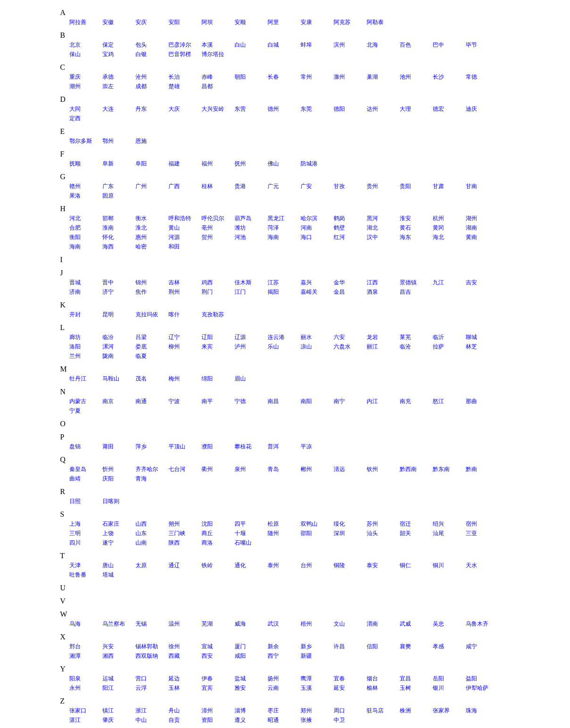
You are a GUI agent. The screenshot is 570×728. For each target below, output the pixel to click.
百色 (405, 45)
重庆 (75, 77)
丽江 (372, 347)
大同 (75, 109)
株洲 (405, 711)
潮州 (75, 86)
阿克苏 (342, 22)
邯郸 (108, 218)
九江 (438, 282)
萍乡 (141, 447)
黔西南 (408, 469)
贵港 (240, 186)
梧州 (306, 624)
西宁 (273, 656)
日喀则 (111, 501)
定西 (75, 118)
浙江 (141, 711)
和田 (174, 247)
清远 (339, 469)
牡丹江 (78, 379)
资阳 (207, 720)
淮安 (405, 218)
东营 (240, 109)
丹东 (141, 109)
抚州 (240, 164)
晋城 (75, 282)
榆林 (372, 688)
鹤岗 (339, 218)
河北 (75, 218)
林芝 (471, 347)
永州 (75, 688)
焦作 (141, 292)
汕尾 (438, 533)
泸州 (240, 347)
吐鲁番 (78, 575)
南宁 (339, 401)
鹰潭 (306, 678)
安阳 (174, 22)
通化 (240, 565)
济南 (75, 292)
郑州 (306, 711)
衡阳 (75, 237)
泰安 (372, 565)
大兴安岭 (213, 109)
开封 (75, 314)
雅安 (240, 688)
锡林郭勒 (147, 646)
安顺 (240, 22)
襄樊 (405, 646)
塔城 (108, 575)
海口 (306, 237)
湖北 (372, 228)
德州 (273, 109)
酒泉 (372, 292)
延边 (174, 678)
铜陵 (339, 565)
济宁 (108, 292)
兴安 (108, 646)
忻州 (108, 469)
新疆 (306, 656)
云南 (273, 688)
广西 (174, 186)
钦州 (372, 469)
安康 (306, 22)
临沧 (405, 347)
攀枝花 (243, 447)
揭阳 (273, 292)
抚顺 (75, 164)
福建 (174, 164)
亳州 (207, 228)
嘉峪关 (309, 292)
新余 (273, 646)
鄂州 (108, 141)
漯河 (108, 347)
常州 (306, 77)
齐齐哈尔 (147, 469)
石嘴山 (243, 543)
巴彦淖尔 (180, 45)
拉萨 (438, 347)
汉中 (372, 237)
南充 (405, 401)
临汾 (108, 337)
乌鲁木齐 (477, 624)
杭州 (438, 218)
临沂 (438, 337)
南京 (108, 401)
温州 (174, 624)
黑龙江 (276, 218)
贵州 (372, 186)
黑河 (372, 218)
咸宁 (471, 646)
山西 (141, 524)
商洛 (207, 543)
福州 (207, 164)
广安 (306, 186)
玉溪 (306, 688)
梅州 (174, 379)
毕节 (471, 45)
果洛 (75, 196)
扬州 (273, 678)
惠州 (141, 237)
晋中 (108, 282)
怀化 (108, 237)
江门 (240, 292)
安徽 (108, 22)
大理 (405, 109)
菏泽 (273, 228)
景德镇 (408, 282)
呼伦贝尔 (213, 218)
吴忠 (438, 624)
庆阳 (108, 479)
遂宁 (108, 543)
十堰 (240, 533)
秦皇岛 (78, 469)
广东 (108, 186)
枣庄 (273, 711)
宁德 (240, 401)
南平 (207, 401)
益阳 (471, 678)
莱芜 (405, 337)
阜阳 (141, 164)
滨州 (339, 45)
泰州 (273, 565)
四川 (75, 543)
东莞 (306, 109)
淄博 (240, 711)
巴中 (438, 45)
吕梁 (141, 337)
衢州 (207, 469)
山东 (141, 533)
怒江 (438, 401)
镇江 (108, 711)
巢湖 (372, 77)
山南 (141, 543)
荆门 (207, 292)
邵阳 (306, 533)
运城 (108, 678)
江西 (372, 282)
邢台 (75, 646)
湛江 (75, 720)
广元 (273, 186)
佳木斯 (243, 282)
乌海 (75, 624)
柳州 (174, 347)
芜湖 (207, 624)
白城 (273, 45)
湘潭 (75, 656)
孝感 (438, 646)
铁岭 (207, 565)
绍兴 (438, 524)
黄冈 (438, 228)
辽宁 (174, 337)
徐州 (174, 646)
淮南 (108, 228)
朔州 (174, 524)
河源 (174, 237)
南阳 (306, 401)
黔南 (471, 469)
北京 (75, 45)
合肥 (75, 228)
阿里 (273, 22)
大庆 (174, 109)
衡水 (141, 218)
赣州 (75, 186)
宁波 (174, 401)
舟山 (174, 711)
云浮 (141, 688)
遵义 (240, 720)
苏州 (372, 524)
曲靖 (75, 479)
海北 (438, 237)
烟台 (372, 678)
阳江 (108, 688)
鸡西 (207, 282)
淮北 (141, 228)
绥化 (339, 524)
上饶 (108, 533)
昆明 (108, 314)
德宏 (438, 109)
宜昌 (405, 678)
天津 (75, 565)
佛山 (273, 164)
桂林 (207, 186)
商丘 (207, 533)
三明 (75, 533)
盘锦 (75, 447)
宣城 (207, 646)
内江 (372, 401)
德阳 (339, 109)
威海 (240, 624)
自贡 (174, 720)
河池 (240, 237)
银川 (438, 688)
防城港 (309, 164)
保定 (108, 45)
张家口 (78, 711)
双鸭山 (309, 524)
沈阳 (207, 524)
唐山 (108, 565)
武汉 (273, 624)
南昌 (273, 401)
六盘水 (342, 347)
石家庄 (111, 524)
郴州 (306, 469)
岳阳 (438, 678)
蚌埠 (306, 45)
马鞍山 (111, 379)
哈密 (141, 247)
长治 (174, 77)
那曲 (471, 401)
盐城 (240, 678)
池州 (405, 77)
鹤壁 (339, 228)
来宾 (207, 347)
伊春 (207, 678)
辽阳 (207, 337)
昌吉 (405, 292)
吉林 (174, 282)
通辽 (174, 565)
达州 (372, 109)
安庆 (141, 22)
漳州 (207, 711)
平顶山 (177, 447)
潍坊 (240, 228)
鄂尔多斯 (81, 141)
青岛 (273, 469)
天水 (471, 565)
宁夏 (75, 411)
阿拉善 (78, 22)
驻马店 (375, 711)
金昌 (339, 292)
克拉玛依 (147, 314)
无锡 (141, 624)
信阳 (372, 646)
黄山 (174, 228)
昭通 (273, 720)
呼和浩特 (180, 218)
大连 (108, 109)
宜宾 (207, 688)
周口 (339, 711)
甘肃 (438, 186)
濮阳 (207, 447)
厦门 (240, 646)
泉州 (240, 469)
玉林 (174, 688)
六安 (339, 337)
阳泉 (75, 678)
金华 (339, 282)
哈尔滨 (309, 218)
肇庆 (108, 720)
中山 (141, 720)
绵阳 (207, 379)
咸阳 (240, 656)
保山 (75, 54)
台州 (306, 565)
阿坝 (207, 22)
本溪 (207, 45)
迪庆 (471, 109)
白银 (141, 54)
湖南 (471, 228)
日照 (75, 501)
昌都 (207, 86)
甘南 (471, 186)
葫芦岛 (243, 218)
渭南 (372, 624)
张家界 (441, 711)
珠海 (471, 711)
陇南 (108, 356)
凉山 (306, 347)
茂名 (141, 379)
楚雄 (174, 86)
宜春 (339, 678)
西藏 (174, 656)
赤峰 (207, 77)
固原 (108, 196)
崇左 (108, 86)
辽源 (240, 337)
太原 (141, 565)
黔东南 (441, 469)
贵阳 (405, 186)
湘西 (108, 656)
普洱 (273, 447)
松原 (273, 524)
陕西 (174, 543)
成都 (141, 86)
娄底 (141, 347)
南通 (141, 401)
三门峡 (177, 533)
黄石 (405, 228)
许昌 (339, 646)
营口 (141, 678)
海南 (273, 237)
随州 (273, 533)
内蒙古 (78, 401)
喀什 (174, 314)
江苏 (273, 282)
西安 (207, 656)
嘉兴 (306, 282)
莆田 (108, 447)
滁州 (339, 77)
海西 (108, 247)
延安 (339, 688)
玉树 (405, 688)
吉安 (471, 282)
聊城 (471, 337)
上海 (75, 524)
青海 (141, 479)
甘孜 (339, 186)
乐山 (273, 347)
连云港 (276, 337)
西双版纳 (147, 656)
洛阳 (75, 347)
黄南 (471, 237)
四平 (240, 524)
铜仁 (405, 565)
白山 (240, 45)
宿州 (471, 524)
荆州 (174, 292)
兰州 (75, 356)
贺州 (207, 237)
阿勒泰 (375, 22)
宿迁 (405, 524)
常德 (471, 77)
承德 (108, 77)
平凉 (306, 447)
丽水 (306, 337)
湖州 (471, 218)
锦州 (141, 282)
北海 (372, 45)
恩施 (141, 141)
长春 (273, 77)
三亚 (471, 533)
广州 (141, 186)
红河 (339, 237)
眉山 (240, 379)
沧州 (141, 77)
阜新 (108, 164)
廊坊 (75, 337)
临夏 (141, 356)
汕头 (372, 533)
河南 (306, 228)
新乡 (306, 646)
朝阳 (240, 77)
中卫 (339, 720)
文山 (339, 624)
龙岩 (372, 337)
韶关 (405, 533)
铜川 (438, 565)
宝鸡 (108, 54)
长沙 (438, 77)
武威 (405, 624)
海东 (405, 237)
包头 (141, 45)
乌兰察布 (114, 624)
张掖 (306, 720)
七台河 (177, 469)
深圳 (339, 533)
